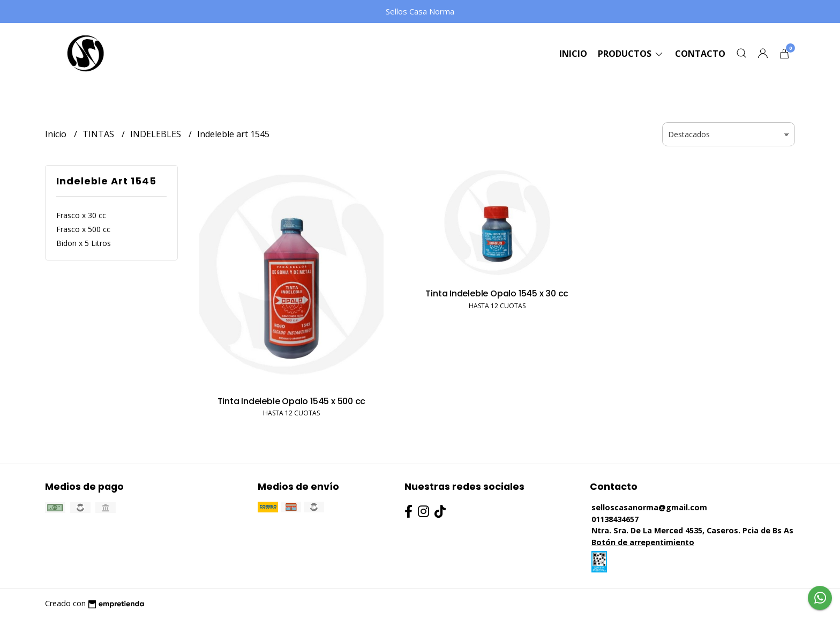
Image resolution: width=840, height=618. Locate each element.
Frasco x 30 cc (81, 215)
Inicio (573, 54)
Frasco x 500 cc (83, 229)
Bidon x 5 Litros (84, 243)
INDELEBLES (157, 134)
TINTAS (99, 134)
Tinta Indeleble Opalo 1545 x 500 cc (292, 401)
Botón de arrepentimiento (643, 542)
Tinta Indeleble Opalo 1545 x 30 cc (497, 293)
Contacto (700, 54)
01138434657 (615, 519)
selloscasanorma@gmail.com (649, 507)
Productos (631, 54)
